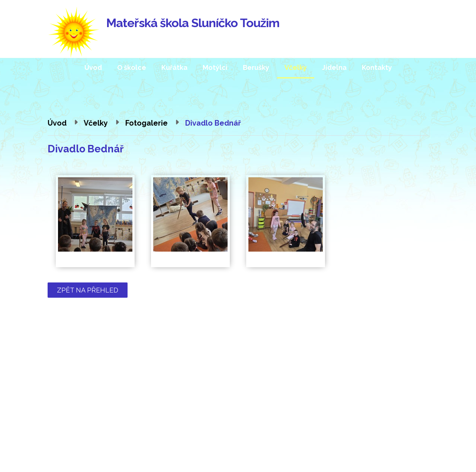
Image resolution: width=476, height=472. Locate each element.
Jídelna (334, 67)
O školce (132, 67)
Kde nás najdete (386, 392)
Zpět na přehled (88, 290)
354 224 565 (99, 401)
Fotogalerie (147, 123)
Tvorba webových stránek (128, 465)
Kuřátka (174, 67)
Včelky (296, 67)
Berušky (256, 67)
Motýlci (215, 67)
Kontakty (377, 67)
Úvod (93, 67)
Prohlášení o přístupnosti (283, 458)
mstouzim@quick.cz (105, 412)
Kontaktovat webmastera (211, 458)
